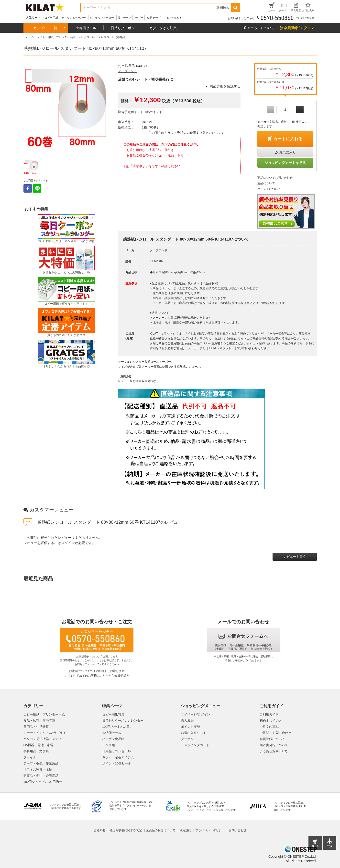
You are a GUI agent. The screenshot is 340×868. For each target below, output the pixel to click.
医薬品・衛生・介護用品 (41, 776)
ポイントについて (269, 189)
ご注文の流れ (269, 727)
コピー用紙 (51, 18)
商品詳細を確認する (225, 86)
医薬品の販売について (161, 830)
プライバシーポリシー (210, 830)
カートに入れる (288, 139)
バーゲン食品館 (113, 739)
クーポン (187, 739)
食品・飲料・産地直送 (39, 721)
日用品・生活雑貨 (36, 727)
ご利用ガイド (269, 714)
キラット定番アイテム (118, 757)
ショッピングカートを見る (285, 163)
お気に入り (287, 152)
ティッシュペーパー (74, 18)
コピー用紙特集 (113, 714)
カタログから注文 (163, 28)
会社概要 (99, 830)
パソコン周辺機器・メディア (44, 739)
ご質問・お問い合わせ (275, 733)
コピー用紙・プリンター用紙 (44, 714)
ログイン (68, 543)
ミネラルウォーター (102, 18)
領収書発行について (274, 745)
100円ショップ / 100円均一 (43, 782)
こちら (104, 676)
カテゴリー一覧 (45, 28)
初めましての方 (271, 721)
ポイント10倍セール (117, 763)
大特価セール (86, 28)
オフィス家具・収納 (38, 770)
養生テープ (125, 18)
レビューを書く (295, 557)
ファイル (30, 757)
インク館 (109, 745)
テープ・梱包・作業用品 (41, 763)
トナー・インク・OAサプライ (45, 733)
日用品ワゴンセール (116, 751)
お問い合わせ (238, 830)
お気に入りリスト (194, 733)
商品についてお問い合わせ (275, 178)
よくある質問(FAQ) (273, 751)
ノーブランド (128, 71)
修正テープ (154, 18)
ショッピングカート (195, 745)
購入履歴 (187, 721)
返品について (266, 183)
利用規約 (185, 830)
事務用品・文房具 (36, 751)
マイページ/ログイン (196, 714)
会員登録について (272, 739)
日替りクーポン (123, 28)
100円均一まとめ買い (118, 727)
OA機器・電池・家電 (38, 745)
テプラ (139, 18)
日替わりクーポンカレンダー (123, 721)
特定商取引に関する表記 (126, 830)
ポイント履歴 (190, 727)
